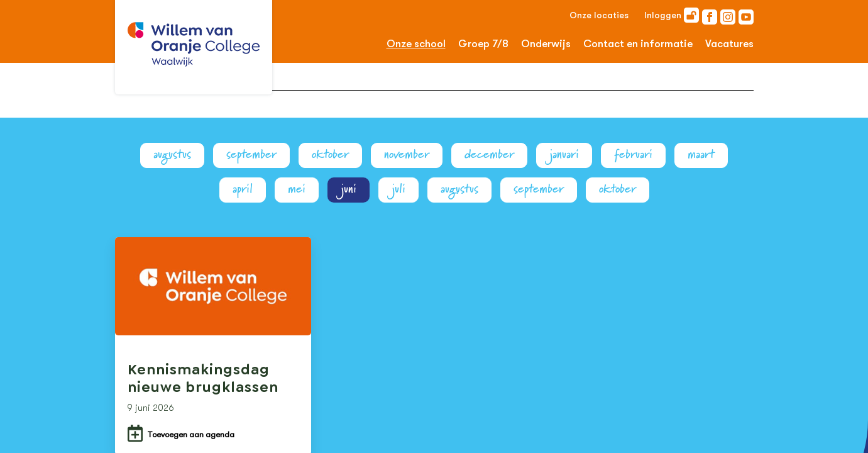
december (489, 154)
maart (701, 154)
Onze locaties (599, 15)
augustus (172, 154)
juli (398, 189)
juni (349, 189)
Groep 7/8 (483, 44)
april (243, 189)
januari (564, 154)
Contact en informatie (638, 44)
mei (297, 189)
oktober (330, 154)
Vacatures (729, 44)
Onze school (416, 44)
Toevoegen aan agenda (191, 434)
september (251, 154)
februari (633, 154)
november (407, 154)
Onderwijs (546, 44)
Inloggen (672, 15)
